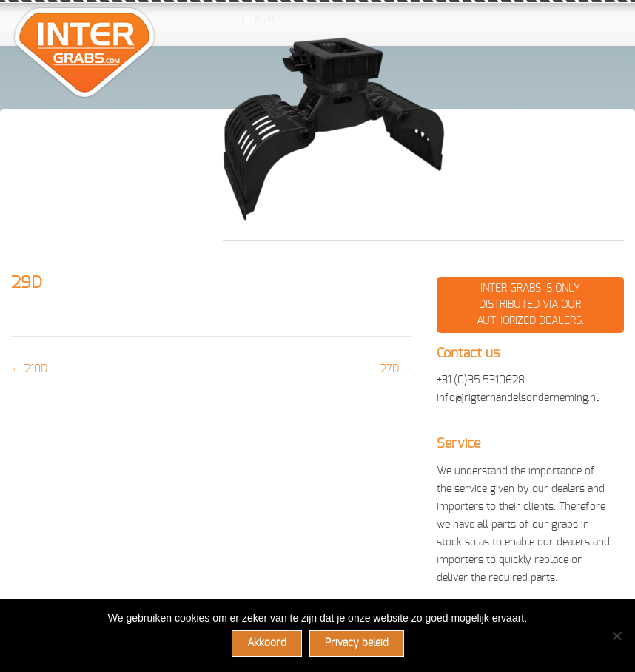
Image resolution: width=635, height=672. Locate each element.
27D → (396, 369)
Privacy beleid (357, 643)
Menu (258, 19)
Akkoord (267, 643)
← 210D (29, 369)
